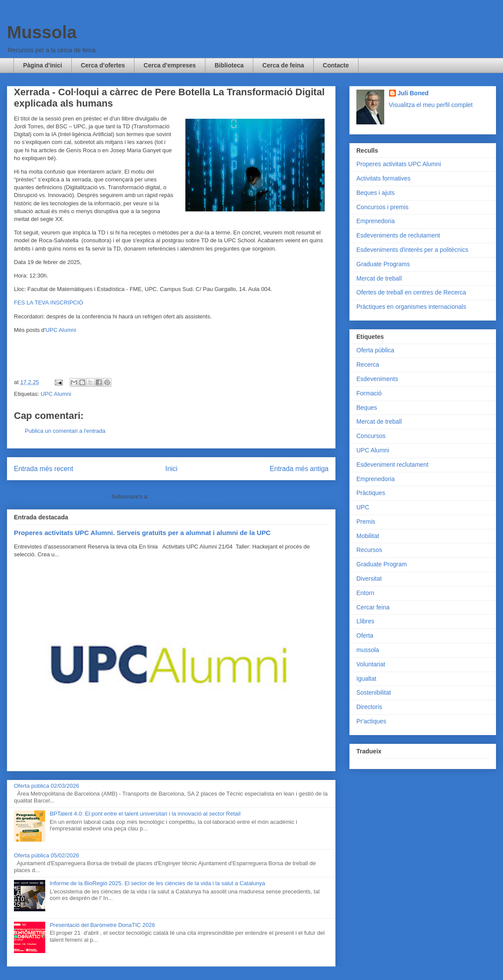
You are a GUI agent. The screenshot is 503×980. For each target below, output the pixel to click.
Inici (171, 469)
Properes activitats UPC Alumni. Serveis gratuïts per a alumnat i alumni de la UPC (142, 533)
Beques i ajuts (376, 193)
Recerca (368, 365)
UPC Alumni (61, 330)
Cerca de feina (283, 65)
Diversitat (369, 579)
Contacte (336, 65)
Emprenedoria (376, 221)
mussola (368, 650)
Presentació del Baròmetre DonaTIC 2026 (102, 925)
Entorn (365, 593)
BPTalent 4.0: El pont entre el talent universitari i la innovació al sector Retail (145, 814)
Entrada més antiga (299, 469)
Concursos (371, 436)
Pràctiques (371, 493)
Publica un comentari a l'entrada (65, 431)
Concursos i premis (382, 207)
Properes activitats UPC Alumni (399, 164)
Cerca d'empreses (170, 65)
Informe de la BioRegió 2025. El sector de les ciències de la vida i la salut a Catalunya (157, 883)
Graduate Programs (383, 264)
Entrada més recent (44, 469)
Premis (366, 522)
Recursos (369, 550)
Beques (367, 408)
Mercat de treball (379, 278)
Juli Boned (413, 93)
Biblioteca (229, 65)
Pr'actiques (371, 721)
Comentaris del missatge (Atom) (191, 497)
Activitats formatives (383, 178)
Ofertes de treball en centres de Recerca (411, 292)
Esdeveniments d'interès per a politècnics (412, 250)
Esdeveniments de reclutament (398, 235)
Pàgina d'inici (43, 65)
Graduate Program (382, 564)
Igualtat (366, 679)
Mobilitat (368, 536)
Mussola (42, 32)
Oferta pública (375, 350)
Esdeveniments (377, 379)
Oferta (365, 635)
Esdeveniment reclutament (392, 465)
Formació (369, 393)
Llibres (365, 621)
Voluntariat (371, 664)
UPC (363, 507)
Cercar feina (373, 607)
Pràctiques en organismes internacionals (411, 307)
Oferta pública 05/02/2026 (47, 855)
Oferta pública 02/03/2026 (47, 786)
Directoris (369, 707)
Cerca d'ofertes (103, 65)
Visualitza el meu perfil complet (431, 105)
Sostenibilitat (374, 692)
